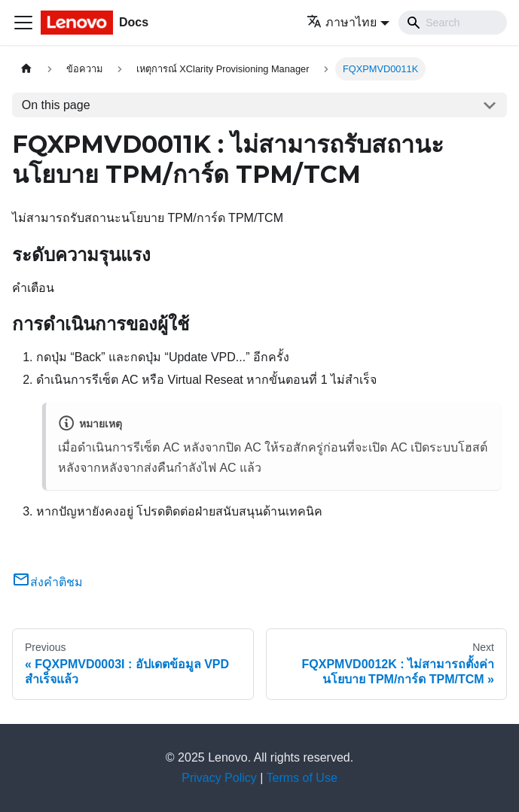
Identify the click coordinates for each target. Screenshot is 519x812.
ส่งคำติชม (47, 582)
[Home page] (26, 69)
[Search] (453, 23)
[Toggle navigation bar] (23, 23)
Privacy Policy (219, 778)
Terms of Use (302, 778)
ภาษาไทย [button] (342, 22)
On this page (56, 105)
